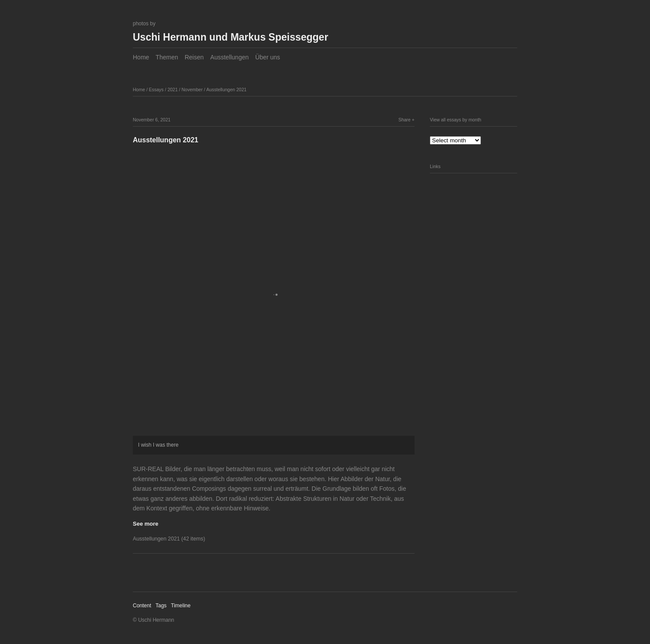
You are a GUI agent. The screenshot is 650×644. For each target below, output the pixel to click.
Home (141, 57)
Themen (167, 57)
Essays (156, 90)
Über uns (268, 57)
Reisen (194, 57)
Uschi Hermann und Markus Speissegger (230, 37)
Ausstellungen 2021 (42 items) (169, 539)
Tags (161, 606)
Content (142, 606)
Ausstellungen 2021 (226, 90)
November (192, 90)
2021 (172, 90)
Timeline (181, 606)
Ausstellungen (229, 57)
